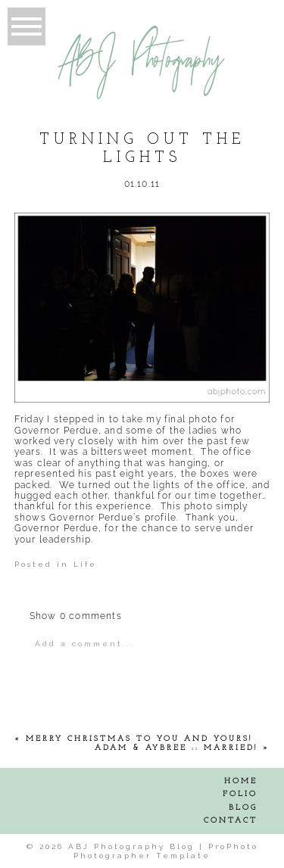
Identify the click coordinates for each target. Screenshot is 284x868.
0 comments (76, 616)
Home (241, 781)
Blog (243, 808)
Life (85, 564)
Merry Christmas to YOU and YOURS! (139, 739)
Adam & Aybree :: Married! (176, 748)
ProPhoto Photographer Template (166, 851)
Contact (231, 821)
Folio (240, 794)
